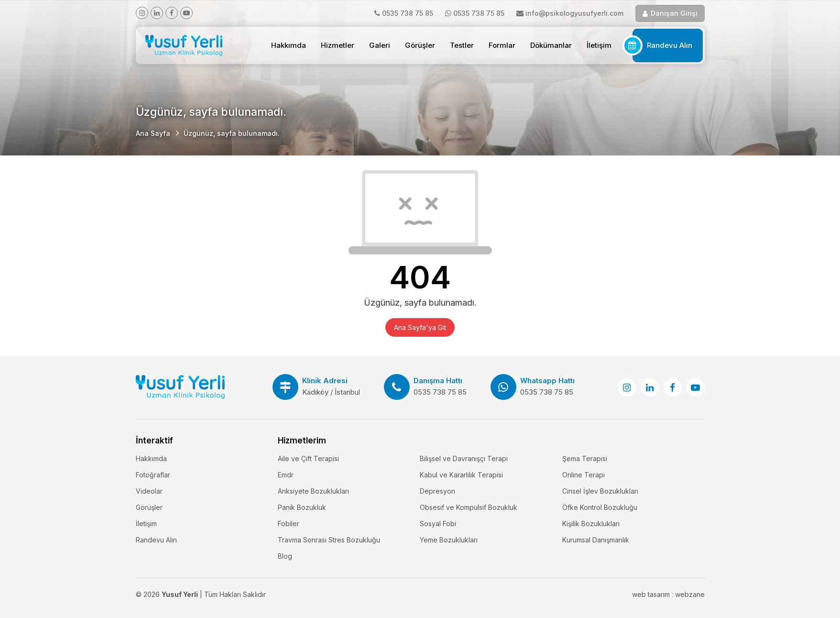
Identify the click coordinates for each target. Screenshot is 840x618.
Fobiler (289, 524)
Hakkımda (289, 45)
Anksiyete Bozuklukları (313, 491)
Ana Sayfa (153, 133)
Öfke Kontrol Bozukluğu (600, 507)
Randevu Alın (670, 45)
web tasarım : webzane (668, 594)
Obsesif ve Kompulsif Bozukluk (469, 507)
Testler (462, 45)
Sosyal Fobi (438, 524)
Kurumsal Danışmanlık (596, 540)
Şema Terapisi (585, 458)
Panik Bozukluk (302, 507)
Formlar (502, 45)
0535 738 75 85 (408, 13)
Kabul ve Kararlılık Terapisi (461, 475)
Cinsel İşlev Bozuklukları (600, 491)
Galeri (380, 45)
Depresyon (437, 491)
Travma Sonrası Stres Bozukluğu (329, 540)
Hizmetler (338, 45)
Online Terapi (584, 475)
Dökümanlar (551, 45)
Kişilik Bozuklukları (591, 524)
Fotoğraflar (153, 475)
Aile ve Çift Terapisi (308, 458)
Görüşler (420, 45)
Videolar (149, 491)
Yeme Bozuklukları (449, 540)
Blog (285, 556)
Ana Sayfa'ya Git (420, 327)
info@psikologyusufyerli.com (574, 13)
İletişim (599, 45)
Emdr (286, 475)
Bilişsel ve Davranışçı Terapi (464, 458)
